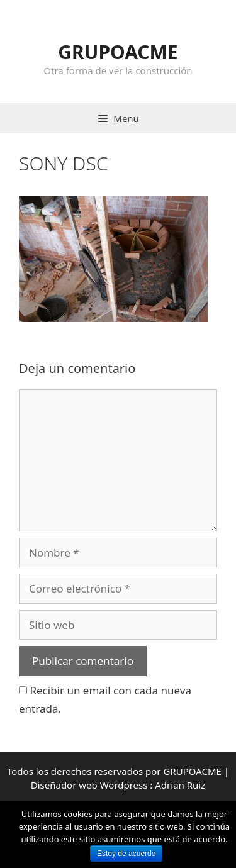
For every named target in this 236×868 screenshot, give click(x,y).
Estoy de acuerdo (126, 854)
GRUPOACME (118, 52)
